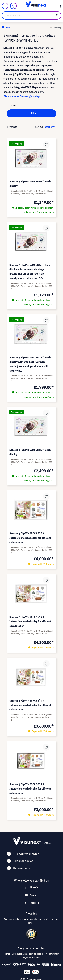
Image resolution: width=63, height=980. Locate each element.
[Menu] (5, 6)
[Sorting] (50, 127)
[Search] (57, 15)
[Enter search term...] (27, 15)
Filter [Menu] (32, 113)
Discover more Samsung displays (22, 96)
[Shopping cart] (59, 6)
